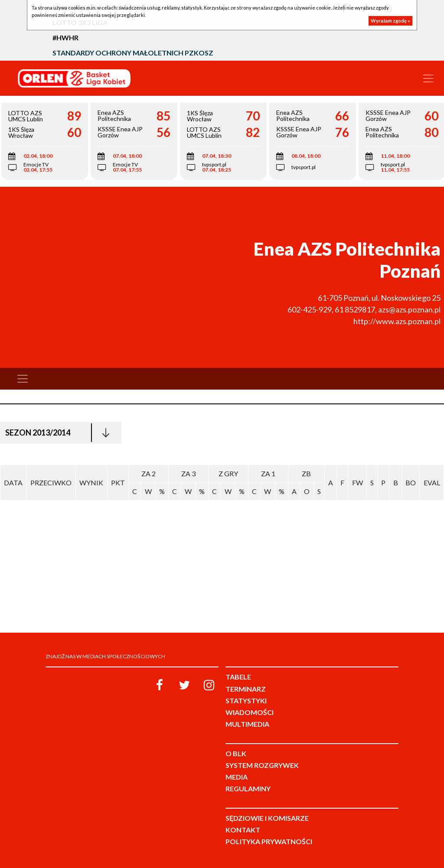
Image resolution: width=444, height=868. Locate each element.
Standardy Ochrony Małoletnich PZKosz (133, 53)
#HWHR (65, 37)
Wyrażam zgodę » (390, 21)
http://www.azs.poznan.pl (397, 321)
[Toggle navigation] (428, 78)
